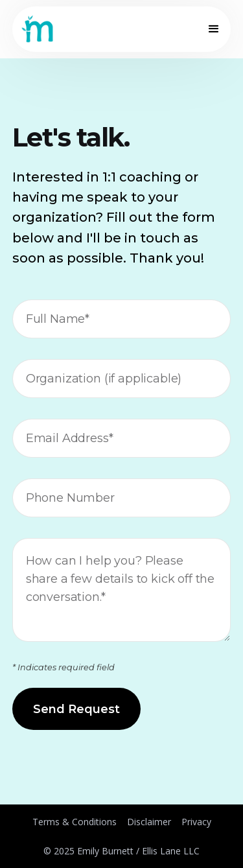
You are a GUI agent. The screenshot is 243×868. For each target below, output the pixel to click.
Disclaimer (149, 822)
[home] (38, 29)
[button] (211, 29)
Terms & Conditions (75, 822)
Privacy (196, 822)
